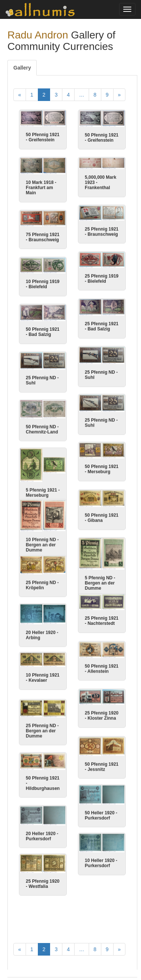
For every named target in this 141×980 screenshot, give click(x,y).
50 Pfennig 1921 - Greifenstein (43, 137)
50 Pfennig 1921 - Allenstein (102, 665)
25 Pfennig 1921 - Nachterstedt (102, 617)
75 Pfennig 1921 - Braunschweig (43, 237)
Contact (101, 948)
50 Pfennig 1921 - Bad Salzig (43, 332)
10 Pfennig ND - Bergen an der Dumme (42, 540)
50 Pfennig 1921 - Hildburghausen (43, 775)
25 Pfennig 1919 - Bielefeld (102, 279)
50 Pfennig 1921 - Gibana (102, 518)
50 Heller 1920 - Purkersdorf (101, 812)
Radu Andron (38, 35)
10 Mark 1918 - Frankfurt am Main (41, 188)
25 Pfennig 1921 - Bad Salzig (102, 326)
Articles (43, 948)
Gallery (22, 68)
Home (20, 948)
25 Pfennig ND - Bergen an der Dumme (42, 723)
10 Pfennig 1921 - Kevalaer (43, 669)
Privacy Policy (29, 962)
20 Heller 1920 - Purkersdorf (42, 828)
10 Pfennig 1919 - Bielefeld (43, 284)
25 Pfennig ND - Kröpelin (42, 577)
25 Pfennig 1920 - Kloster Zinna (102, 712)
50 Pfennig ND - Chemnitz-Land (42, 429)
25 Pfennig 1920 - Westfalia (43, 875)
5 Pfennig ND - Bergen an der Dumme (100, 583)
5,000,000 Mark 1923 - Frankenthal (101, 182)
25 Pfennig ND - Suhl (101, 375)
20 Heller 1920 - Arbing (42, 627)
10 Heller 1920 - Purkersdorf (101, 859)
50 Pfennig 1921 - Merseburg (102, 469)
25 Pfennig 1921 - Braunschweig (102, 232)
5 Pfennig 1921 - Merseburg (43, 492)
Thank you (71, 948)
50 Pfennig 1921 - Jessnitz (102, 764)
